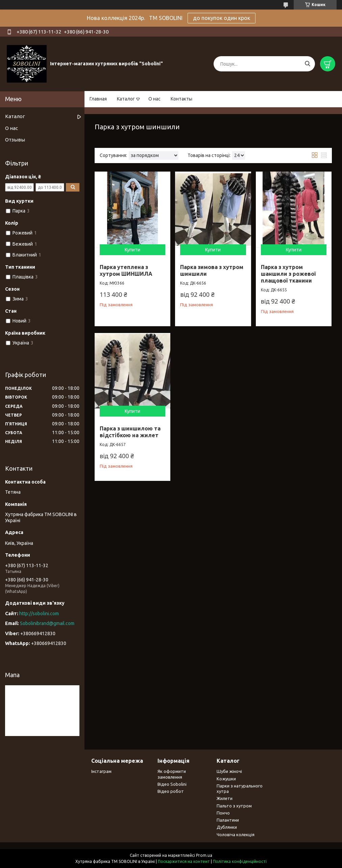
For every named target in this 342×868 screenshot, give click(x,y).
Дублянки (227, 827)
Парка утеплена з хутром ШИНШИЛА (126, 270)
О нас (154, 99)
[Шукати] (307, 64)
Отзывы (15, 140)
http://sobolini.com (39, 614)
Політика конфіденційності (240, 861)
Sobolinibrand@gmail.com (47, 623)
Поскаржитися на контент (184, 861)
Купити (132, 250)
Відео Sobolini (172, 784)
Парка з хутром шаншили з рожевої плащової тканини (288, 274)
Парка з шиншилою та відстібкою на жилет (130, 432)
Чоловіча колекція (236, 834)
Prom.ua (204, 855)
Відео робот (171, 791)
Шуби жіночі (229, 771)
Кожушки (226, 779)
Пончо (223, 813)
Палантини (228, 820)
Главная (98, 99)
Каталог (126, 99)
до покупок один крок (222, 18)
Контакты (181, 99)
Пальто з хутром (234, 806)
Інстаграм (101, 771)
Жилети (225, 798)
